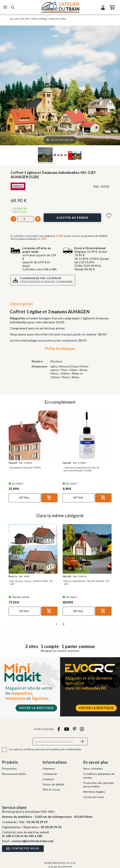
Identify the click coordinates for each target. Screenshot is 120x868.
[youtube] (66, 729)
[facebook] (59, 729)
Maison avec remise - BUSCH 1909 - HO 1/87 (31, 583)
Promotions (9, 768)
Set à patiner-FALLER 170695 (25, 468)
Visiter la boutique (36, 708)
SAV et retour (51, 789)
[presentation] (57, 623)
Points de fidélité (54, 784)
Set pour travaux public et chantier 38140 (78, 334)
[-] (13, 219)
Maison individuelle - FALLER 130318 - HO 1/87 (87, 583)
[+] (38, 219)
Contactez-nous (94, 797)
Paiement (49, 768)
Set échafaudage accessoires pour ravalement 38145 (50, 340)
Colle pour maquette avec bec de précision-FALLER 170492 (82, 469)
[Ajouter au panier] (72, 218)
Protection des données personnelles (99, 785)
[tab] (60, 349)
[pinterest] (74, 729)
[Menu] (5, 7)
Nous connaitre (93, 768)
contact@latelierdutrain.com (32, 841)
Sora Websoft (65, 867)
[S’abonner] (82, 741)
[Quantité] (26, 219)
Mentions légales (94, 792)
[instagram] (82, 729)
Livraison (48, 779)
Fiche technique (60, 348)
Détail (24, 498)
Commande (50, 774)
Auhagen (45, 318)
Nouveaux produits (14, 774)
